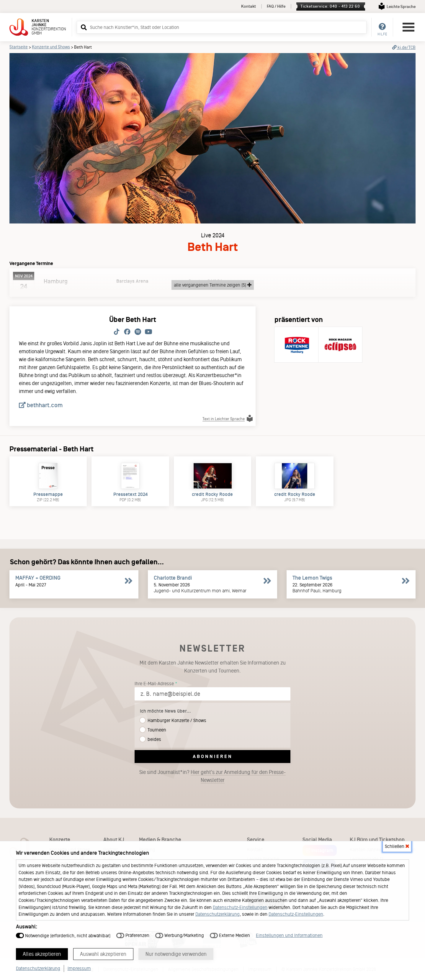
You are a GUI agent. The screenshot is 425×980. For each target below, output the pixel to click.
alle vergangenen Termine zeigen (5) (213, 285)
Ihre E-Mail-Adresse (154, 684)
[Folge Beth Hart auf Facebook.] (127, 332)
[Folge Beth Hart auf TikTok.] (117, 332)
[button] (83, 27)
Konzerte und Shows (51, 47)
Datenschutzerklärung (218, 914)
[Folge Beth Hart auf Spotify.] (138, 332)
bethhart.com (41, 405)
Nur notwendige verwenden (177, 954)
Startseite (19, 47)
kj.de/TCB (404, 47)
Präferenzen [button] (133, 935)
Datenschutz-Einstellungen (240, 907)
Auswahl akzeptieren (104, 954)
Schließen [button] (397, 846)
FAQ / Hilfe (276, 6)
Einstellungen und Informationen (289, 935)
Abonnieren (213, 756)
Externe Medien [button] (230, 935)
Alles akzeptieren (42, 954)
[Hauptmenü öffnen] (408, 27)
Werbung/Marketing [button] (180, 935)
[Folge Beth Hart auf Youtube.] (148, 332)
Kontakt (249, 6)
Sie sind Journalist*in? (212, 776)
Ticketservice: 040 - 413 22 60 (330, 6)
